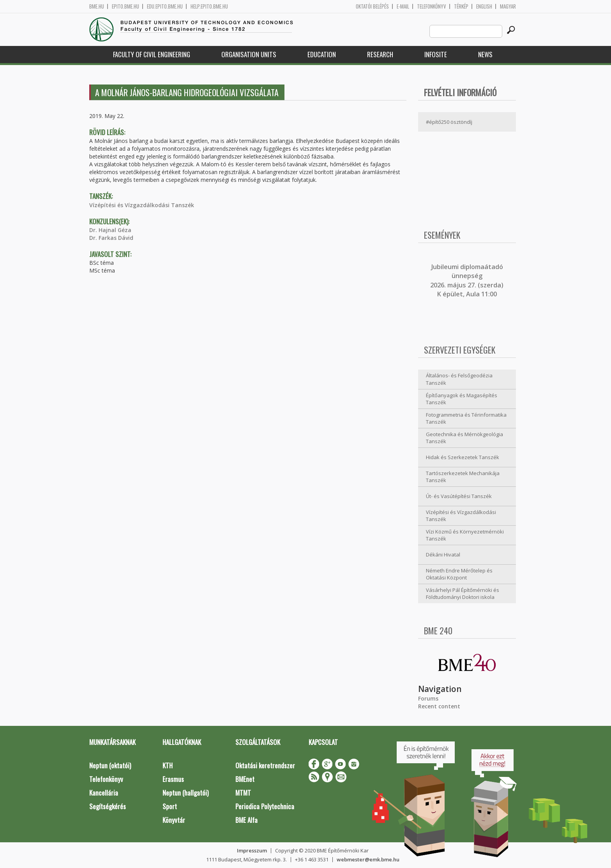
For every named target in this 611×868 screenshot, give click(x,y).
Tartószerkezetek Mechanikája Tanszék (463, 477)
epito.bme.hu (125, 6)
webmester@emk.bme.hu (368, 859)
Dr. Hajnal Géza (110, 230)
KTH (168, 765)
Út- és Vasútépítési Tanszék (459, 496)
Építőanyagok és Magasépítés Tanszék (462, 399)
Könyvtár (174, 820)
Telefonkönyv (432, 6)
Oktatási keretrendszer (265, 765)
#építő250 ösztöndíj (449, 122)
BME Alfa (246, 820)
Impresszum (252, 850)
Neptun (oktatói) (110, 765)
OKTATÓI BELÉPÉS (372, 6)
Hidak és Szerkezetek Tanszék (463, 457)
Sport (170, 806)
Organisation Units (249, 54)
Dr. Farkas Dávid (111, 238)
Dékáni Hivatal (443, 555)
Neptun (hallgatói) (185, 793)
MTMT (243, 793)
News (485, 54)
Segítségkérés (108, 806)
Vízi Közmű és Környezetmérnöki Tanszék (465, 535)
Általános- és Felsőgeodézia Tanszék (459, 379)
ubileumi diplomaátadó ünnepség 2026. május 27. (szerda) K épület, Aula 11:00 (467, 280)
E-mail (403, 6)
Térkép (461, 6)
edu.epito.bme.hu (165, 6)
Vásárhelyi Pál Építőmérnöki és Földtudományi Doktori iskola (463, 594)
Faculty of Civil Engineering (152, 54)
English (484, 6)
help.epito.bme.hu (209, 6)
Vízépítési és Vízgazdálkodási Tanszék (142, 205)
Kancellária (104, 793)
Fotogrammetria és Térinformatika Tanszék (466, 418)
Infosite (436, 54)
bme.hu (97, 6)
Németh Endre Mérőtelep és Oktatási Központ (459, 574)
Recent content (439, 706)
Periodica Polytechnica (265, 806)
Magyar (508, 6)
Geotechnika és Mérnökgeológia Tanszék (464, 438)
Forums (428, 698)
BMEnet (245, 779)
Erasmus (173, 779)
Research (380, 54)
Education (322, 54)
